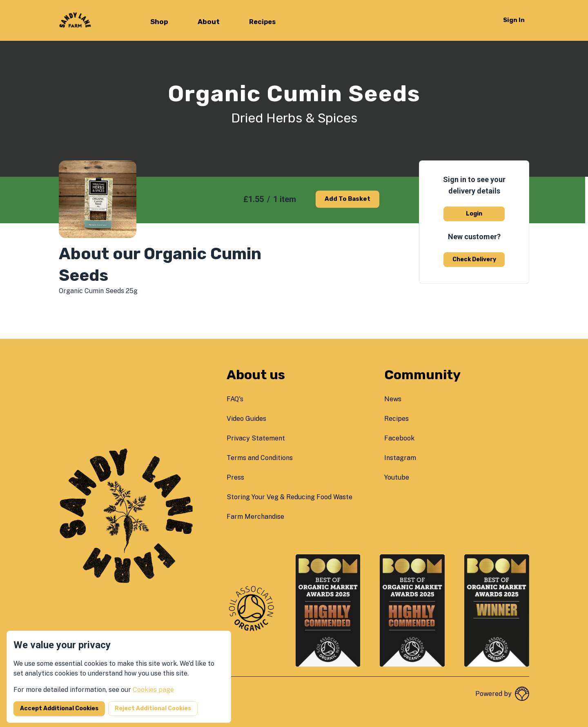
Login (474, 214)
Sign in (514, 20)
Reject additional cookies (153, 708)
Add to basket (347, 199)
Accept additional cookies (59, 708)
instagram (400, 458)
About (209, 22)
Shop (159, 22)
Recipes (262, 22)
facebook (399, 438)
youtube (397, 477)
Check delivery (474, 259)
